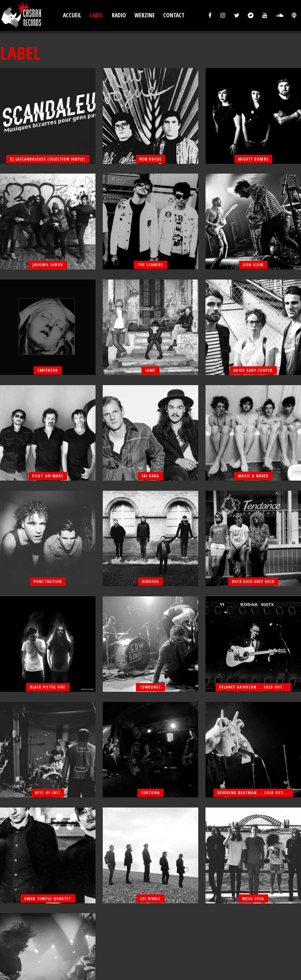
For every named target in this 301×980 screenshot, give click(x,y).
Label (96, 15)
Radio (119, 15)
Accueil (72, 15)
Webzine (145, 15)
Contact (174, 15)
